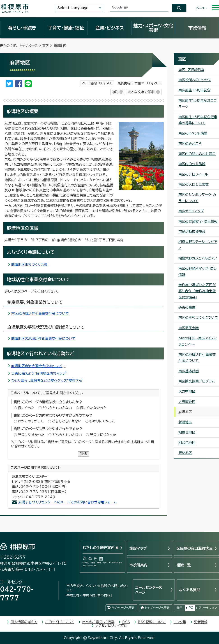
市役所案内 (138, 565)
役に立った (26, 408)
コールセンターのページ (149, 590)
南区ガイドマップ (191, 211)
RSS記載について (152, 622)
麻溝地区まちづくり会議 (29, 265)
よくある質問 (190, 590)
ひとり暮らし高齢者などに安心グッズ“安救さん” (47, 381)
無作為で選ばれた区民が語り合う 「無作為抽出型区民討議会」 (197, 291)
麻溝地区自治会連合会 (39, 366)
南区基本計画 (189, 371)
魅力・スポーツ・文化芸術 (153, 28)
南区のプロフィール (193, 174)
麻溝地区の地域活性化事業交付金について (43, 339)
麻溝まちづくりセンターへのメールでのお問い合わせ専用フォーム (68, 502)
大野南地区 (187, 402)
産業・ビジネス (110, 28)
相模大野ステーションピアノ (198, 245)
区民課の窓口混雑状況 (194, 548)
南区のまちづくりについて (198, 318)
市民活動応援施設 (192, 232)
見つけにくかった (103, 435)
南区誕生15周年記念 (194, 90)
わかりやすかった (31, 421)
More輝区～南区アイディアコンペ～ (198, 341)
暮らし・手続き (22, 28)
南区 (46, 46)
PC (191, 608)
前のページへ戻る (123, 608)
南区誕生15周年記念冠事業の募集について (198, 120)
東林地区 (185, 453)
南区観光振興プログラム (197, 381)
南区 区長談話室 (191, 70)
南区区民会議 (189, 328)
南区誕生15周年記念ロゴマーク (198, 104)
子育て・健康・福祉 (66, 28)
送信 (83, 454)
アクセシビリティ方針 (111, 625)
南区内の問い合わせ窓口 (197, 154)
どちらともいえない (57, 408)
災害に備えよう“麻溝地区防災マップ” (39, 373)
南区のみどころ (190, 144)
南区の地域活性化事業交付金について (40, 314)
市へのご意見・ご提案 (98, 622)
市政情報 (197, 28)
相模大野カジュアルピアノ (198, 258)
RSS (126, 622)
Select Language (73, 8)
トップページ (29, 46)
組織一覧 (184, 565)
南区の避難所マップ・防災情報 (198, 271)
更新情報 (201, 622)
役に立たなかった (93, 408)
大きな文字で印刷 (141, 92)
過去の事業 (187, 307)
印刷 (115, 92)
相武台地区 (187, 443)
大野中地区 (187, 391)
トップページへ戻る (157, 608)
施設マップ (138, 548)
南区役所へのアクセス (195, 80)
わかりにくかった (102, 421)
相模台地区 (187, 432)
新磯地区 (185, 422)
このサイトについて (60, 622)
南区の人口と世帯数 (194, 184)
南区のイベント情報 (193, 133)
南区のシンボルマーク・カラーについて (197, 198)
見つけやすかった (31, 435)
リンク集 (180, 622)
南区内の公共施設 (192, 164)
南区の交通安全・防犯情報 (198, 221)
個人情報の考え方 (24, 622)
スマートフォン (208, 608)
